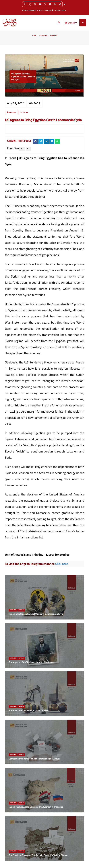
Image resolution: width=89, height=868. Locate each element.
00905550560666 (29, 10)
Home (34, 36)
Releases (43, 36)
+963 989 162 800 (59, 10)
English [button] (72, 23)
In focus (54, 36)
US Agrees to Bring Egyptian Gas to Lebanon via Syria (43, 120)
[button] (66, 23)
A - (28, 149)
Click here (62, 564)
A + (22, 149)
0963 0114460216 (44, 10)
